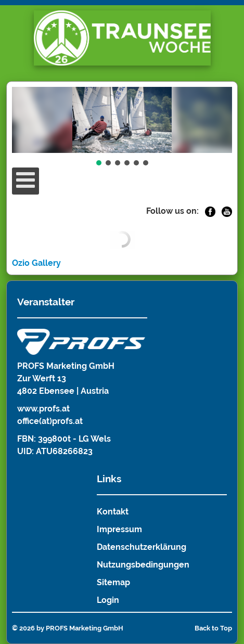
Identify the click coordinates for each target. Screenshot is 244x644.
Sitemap (113, 582)
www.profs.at (43, 409)
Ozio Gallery (36, 263)
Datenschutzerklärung (142, 547)
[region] (122, 127)
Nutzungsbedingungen (143, 565)
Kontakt (113, 512)
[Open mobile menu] (25, 181)
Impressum (119, 529)
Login (108, 600)
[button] (99, 163)
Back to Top (213, 628)
